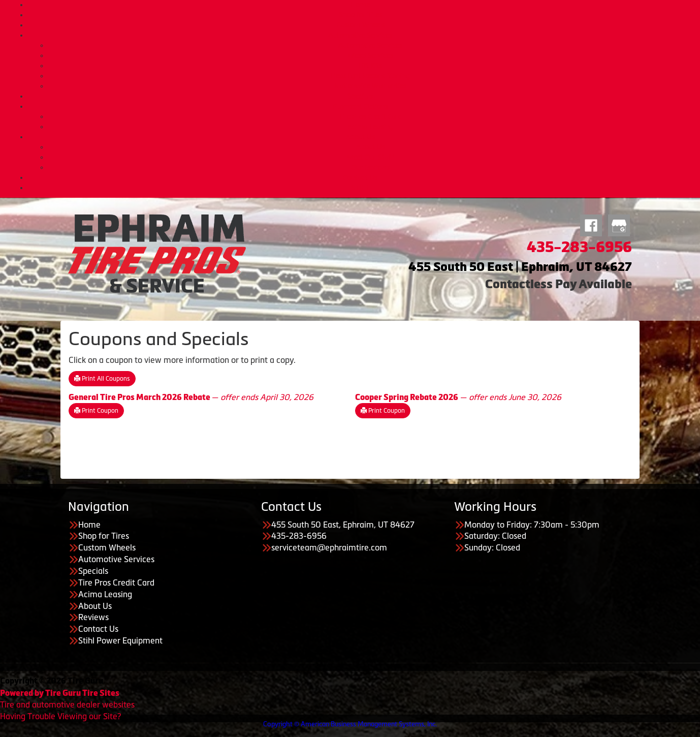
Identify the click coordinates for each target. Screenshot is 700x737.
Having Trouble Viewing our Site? (60, 716)
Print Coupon (96, 411)
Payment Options (360, 106)
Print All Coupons (102, 379)
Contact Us (360, 177)
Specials (360, 96)
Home (360, 5)
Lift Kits (370, 66)
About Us (360, 137)
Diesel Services (371, 55)
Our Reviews (370, 167)
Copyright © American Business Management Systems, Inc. (350, 724)
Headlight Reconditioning (370, 76)
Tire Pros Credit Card (371, 116)
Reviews (93, 617)
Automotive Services (360, 35)
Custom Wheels (360, 25)
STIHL (360, 188)
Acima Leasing (370, 127)
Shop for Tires (360, 15)
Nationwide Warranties (370, 86)
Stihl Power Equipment (120, 640)
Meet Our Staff (370, 157)
